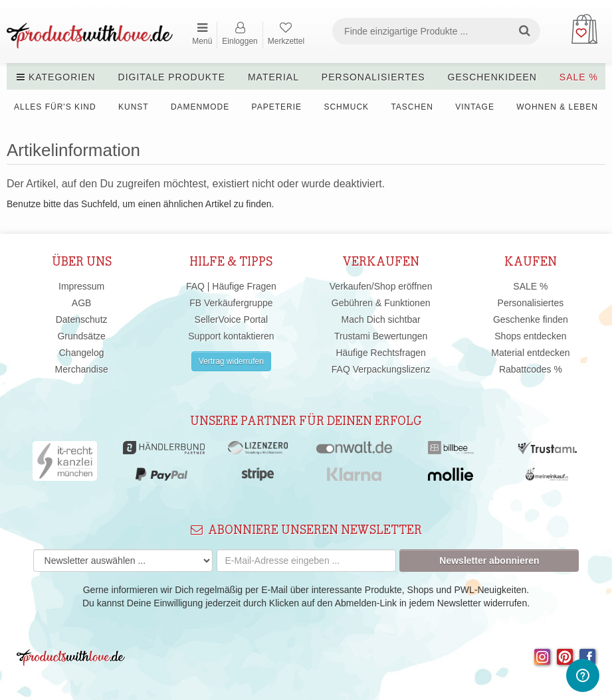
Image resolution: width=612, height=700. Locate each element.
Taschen (412, 107)
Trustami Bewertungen (381, 336)
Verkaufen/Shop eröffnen (381, 286)
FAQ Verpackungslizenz (381, 369)
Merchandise (82, 369)
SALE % (579, 77)
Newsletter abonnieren (489, 561)
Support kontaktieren (231, 336)
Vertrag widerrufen (231, 361)
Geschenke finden (531, 319)
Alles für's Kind (55, 107)
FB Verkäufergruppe (231, 303)
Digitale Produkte (172, 77)
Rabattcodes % (531, 369)
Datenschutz (82, 319)
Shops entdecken (530, 336)
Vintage (475, 107)
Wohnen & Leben (557, 107)
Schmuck (346, 107)
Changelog (82, 353)
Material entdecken (530, 353)
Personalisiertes (373, 77)
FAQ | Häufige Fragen (231, 286)
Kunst (134, 107)
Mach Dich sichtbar (381, 319)
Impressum (81, 286)
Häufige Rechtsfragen (380, 353)
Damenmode (200, 107)
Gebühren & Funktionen (381, 303)
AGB (82, 303)
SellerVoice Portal (232, 319)
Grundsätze (81, 336)
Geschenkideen (492, 77)
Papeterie (277, 107)
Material (273, 77)
